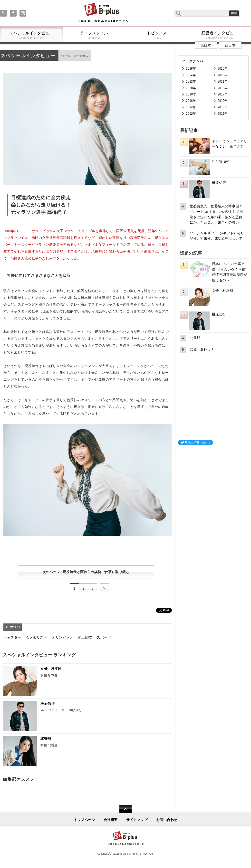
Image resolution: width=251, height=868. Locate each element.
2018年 (191, 94)
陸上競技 (85, 637)
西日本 (230, 45)
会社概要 (111, 820)
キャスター (12, 637)
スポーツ (104, 637)
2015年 (223, 101)
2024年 (191, 75)
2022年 (191, 81)
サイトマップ (137, 820)
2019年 (223, 88)
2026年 (191, 69)
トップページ (84, 820)
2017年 (223, 94)
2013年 (223, 107)
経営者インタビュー (220, 35)
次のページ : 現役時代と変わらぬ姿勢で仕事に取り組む (86, 572)
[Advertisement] (214, 480)
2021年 (223, 81)
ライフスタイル (94, 35)
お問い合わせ (167, 820)
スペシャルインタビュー (31, 35)
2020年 (191, 88)
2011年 (223, 114)
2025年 (223, 69)
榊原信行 (48, 704)
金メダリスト (37, 637)
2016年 (191, 101)
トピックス (157, 35)
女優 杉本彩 (51, 669)
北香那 (46, 738)
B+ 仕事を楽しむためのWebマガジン (103, 13)
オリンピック (63, 637)
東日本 (206, 45)
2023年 (223, 75)
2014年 (191, 107)
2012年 (191, 114)
